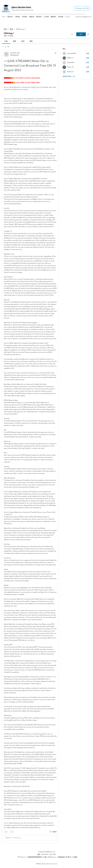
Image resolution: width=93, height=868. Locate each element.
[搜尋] (72, 34)
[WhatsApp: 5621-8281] (82, 8)
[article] (30, 447)
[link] (6, 41)
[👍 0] (6, 832)
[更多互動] (12, 832)
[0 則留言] (53, 832)
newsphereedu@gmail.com (83, 17)
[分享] (56, 53)
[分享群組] (88, 34)
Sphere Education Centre (21, 7)
